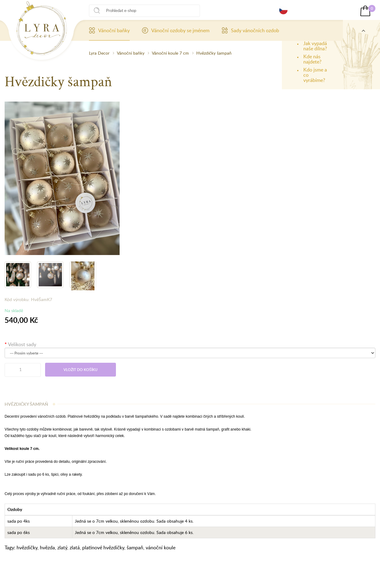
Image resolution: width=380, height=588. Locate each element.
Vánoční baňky (109, 30)
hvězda (47, 547)
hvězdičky (27, 547)
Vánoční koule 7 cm (170, 53)
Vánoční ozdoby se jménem (176, 30)
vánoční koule (161, 547)
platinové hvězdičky (103, 547)
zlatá (75, 547)
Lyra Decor (99, 53)
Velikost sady (22, 344)
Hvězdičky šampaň (214, 53)
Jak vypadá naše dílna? (315, 46)
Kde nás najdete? (312, 59)
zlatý (62, 547)
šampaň (135, 547)
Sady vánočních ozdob (250, 30)
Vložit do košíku (81, 370)
